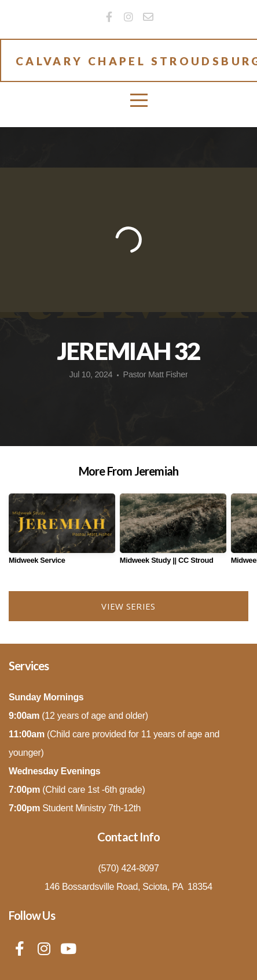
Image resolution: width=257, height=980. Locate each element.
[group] (62, 534)
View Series (128, 606)
